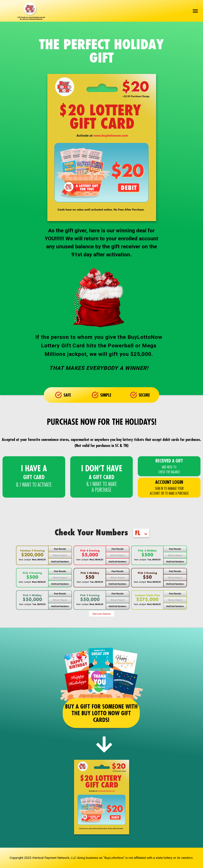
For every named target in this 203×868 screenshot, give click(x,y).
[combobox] (142, 534)
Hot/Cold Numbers (60, 562)
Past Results (60, 549)
